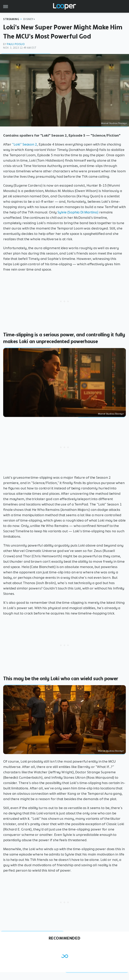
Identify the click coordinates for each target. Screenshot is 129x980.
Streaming (11, 19)
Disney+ (29, 19)
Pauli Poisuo (16, 44)
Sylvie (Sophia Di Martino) (78, 212)
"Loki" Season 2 (24, 144)
